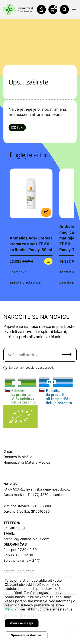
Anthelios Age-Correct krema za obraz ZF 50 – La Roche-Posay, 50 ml (31, 244)
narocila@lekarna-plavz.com (26, 539)
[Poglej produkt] (31, 193)
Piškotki (11, 609)
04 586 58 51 (14, 528)
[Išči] (64, 9)
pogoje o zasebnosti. (40, 367)
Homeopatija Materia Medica (27, 462)
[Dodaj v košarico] (46, 212)
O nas (8, 451)
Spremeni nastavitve (26, 635)
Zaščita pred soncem (27, 282)
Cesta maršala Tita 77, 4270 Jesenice (33, 495)
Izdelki (17, 127)
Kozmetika (18, 272)
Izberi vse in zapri (22, 623)
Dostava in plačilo (18, 457)
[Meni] (74, 10)
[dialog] (40, 608)
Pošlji (67, 354)
